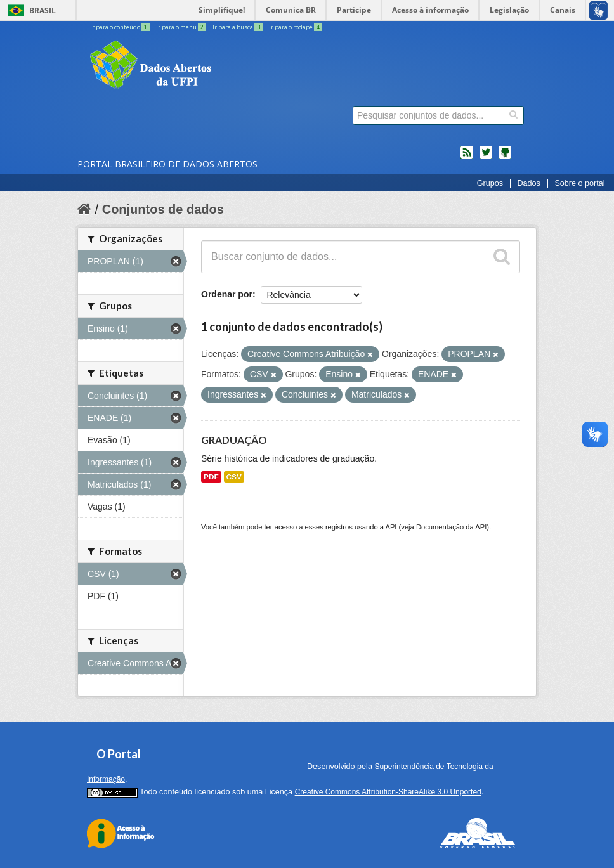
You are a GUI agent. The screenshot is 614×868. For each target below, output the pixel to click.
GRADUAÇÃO (234, 440)
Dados (528, 183)
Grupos (490, 183)
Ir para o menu (182, 27)
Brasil (42, 10)
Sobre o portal (579, 183)
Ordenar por (227, 294)
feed (467, 157)
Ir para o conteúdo (121, 27)
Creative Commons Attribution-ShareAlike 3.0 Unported (388, 792)
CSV (234, 477)
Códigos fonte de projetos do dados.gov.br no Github (505, 157)
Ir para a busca (238, 27)
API (391, 527)
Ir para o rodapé (296, 27)
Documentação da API (451, 527)
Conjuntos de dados (163, 209)
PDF (211, 477)
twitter (486, 157)
